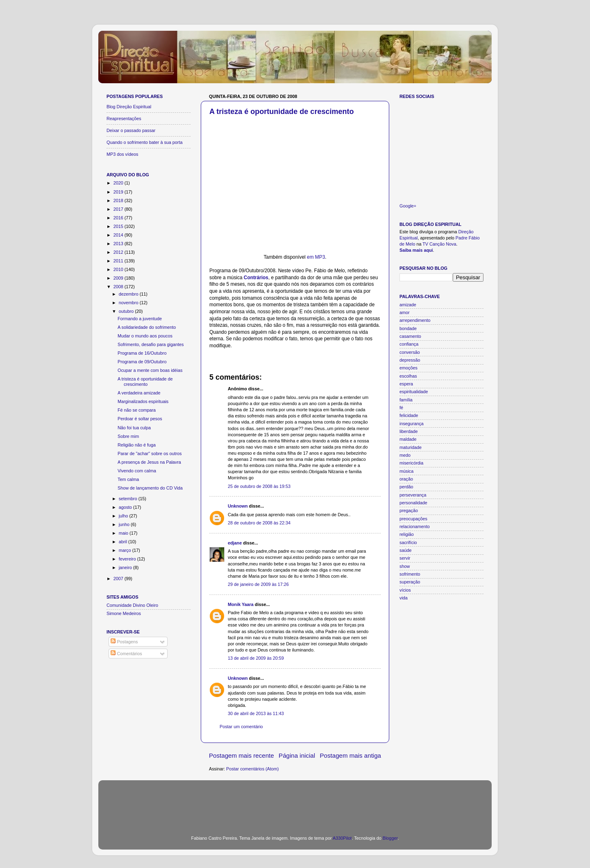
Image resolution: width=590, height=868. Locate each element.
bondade (408, 328)
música (406, 471)
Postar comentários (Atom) (252, 769)
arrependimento (415, 320)
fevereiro (128, 559)
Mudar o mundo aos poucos (145, 336)
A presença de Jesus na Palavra (149, 462)
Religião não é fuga (137, 445)
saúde (405, 550)
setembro (129, 499)
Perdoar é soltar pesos (140, 419)
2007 (119, 579)
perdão (406, 487)
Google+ (408, 206)
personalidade (413, 503)
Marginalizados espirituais (143, 401)
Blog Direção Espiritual (129, 107)
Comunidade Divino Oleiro (132, 605)
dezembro (129, 294)
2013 (119, 244)
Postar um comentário (241, 727)
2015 (119, 226)
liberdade (408, 431)
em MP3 (316, 257)
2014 (119, 235)
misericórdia (411, 463)
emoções (408, 368)
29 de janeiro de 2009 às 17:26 (258, 584)
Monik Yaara (241, 604)
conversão (410, 352)
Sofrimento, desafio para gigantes (151, 344)
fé (401, 408)
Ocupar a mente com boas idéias (150, 370)
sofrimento (410, 574)
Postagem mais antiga (351, 755)
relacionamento (415, 526)
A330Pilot (342, 838)
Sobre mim (128, 436)
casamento (410, 336)
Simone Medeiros (124, 613)
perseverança (413, 495)
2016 (119, 218)
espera (406, 384)
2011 (119, 261)
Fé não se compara (137, 410)
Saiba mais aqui (416, 250)
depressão (410, 360)
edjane (235, 543)
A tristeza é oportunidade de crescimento (281, 112)
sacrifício (408, 542)
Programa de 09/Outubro (142, 362)
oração (406, 479)
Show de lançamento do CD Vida (150, 488)
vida (404, 598)
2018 (119, 200)
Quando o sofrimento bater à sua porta (144, 142)
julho (124, 516)
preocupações (413, 519)
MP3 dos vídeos (122, 154)
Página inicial (297, 755)
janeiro (126, 567)
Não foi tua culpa (134, 428)
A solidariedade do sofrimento (147, 327)
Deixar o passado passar (131, 130)
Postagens (124, 642)
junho (125, 524)
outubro (127, 311)
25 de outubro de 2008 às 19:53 (259, 486)
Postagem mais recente (242, 755)
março (126, 550)
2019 (119, 192)
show (405, 566)
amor (405, 312)
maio (124, 533)
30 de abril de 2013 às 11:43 (256, 713)
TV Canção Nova (439, 244)
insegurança (412, 424)
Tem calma (128, 479)
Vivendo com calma (137, 471)
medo (405, 455)
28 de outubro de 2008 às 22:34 (259, 523)
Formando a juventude (140, 319)
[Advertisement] (295, 803)
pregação (409, 510)
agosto (126, 507)
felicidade (409, 415)
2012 (119, 252)
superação (410, 582)
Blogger (390, 838)
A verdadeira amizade (139, 393)
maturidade (411, 447)
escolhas (408, 376)
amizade (408, 305)
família (406, 400)
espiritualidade (414, 392)
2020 (119, 183)
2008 (119, 287)
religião (407, 534)
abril (124, 542)
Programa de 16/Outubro (142, 353)
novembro (129, 303)
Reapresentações (124, 118)
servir (405, 558)
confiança (409, 344)
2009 (119, 278)
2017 (119, 209)
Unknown (238, 506)
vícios (405, 590)
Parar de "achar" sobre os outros (150, 453)
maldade (408, 439)
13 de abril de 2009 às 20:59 (256, 658)
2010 (119, 269)
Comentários (126, 654)
